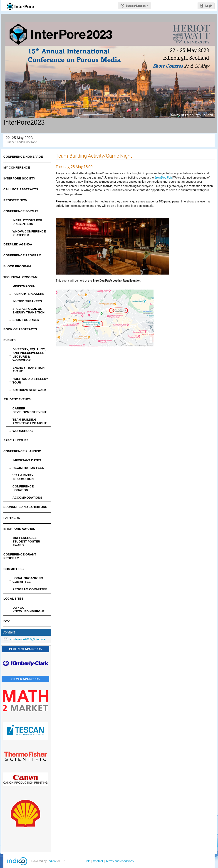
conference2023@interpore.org (30, 639)
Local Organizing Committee (28, 580)
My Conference (17, 168)
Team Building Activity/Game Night (30, 421)
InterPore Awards (19, 529)
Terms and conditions (120, 861)
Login (209, 6)
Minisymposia (24, 286)
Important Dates (27, 460)
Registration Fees (28, 468)
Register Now (15, 200)
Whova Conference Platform (29, 233)
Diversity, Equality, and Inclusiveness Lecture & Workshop (29, 355)
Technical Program (20, 277)
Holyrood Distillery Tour (30, 381)
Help (87, 861)
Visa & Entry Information (23, 477)
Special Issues (16, 440)
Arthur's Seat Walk (30, 390)
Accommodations (27, 498)
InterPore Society (19, 178)
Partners (12, 518)
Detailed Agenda (18, 244)
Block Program (17, 266)
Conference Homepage (23, 157)
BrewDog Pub (163, 177)
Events (9, 340)
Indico (52, 861)
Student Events (17, 399)
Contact (98, 861)
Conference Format (21, 211)
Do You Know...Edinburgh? (28, 609)
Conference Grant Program (20, 556)
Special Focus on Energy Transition (28, 311)
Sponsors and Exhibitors (25, 507)
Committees (14, 569)
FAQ (6, 621)
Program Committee (30, 589)
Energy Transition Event (28, 370)
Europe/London (136, 6)
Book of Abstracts (20, 329)
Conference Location (23, 488)
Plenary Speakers (28, 294)
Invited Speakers (27, 301)
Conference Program (22, 255)
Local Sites (13, 599)
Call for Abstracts (21, 189)
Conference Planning (22, 451)
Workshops (23, 431)
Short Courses (26, 320)
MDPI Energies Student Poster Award (26, 541)
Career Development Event (30, 410)
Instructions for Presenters (27, 222)
